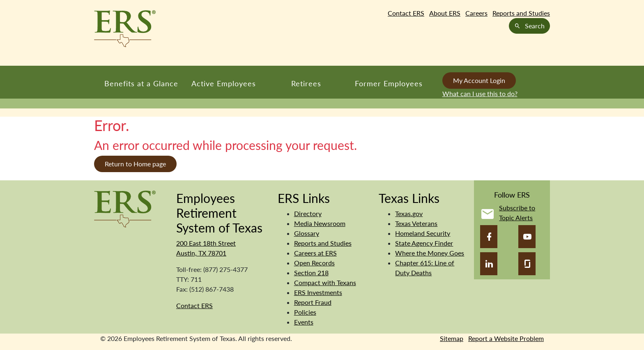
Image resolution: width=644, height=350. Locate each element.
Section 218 (311, 273)
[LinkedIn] (489, 264)
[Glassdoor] (527, 264)
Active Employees (224, 83)
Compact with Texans (325, 282)
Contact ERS (406, 13)
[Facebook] (489, 237)
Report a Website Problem (506, 338)
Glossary (307, 233)
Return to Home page (135, 164)
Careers (476, 13)
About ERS (445, 13)
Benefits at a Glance (141, 83)
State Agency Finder (424, 243)
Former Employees (389, 83)
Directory (308, 213)
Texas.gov (409, 213)
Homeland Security (423, 233)
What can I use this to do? (480, 93)
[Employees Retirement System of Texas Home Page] (125, 29)
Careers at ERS (315, 253)
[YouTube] (527, 237)
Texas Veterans (416, 223)
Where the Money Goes (430, 253)
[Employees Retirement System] (125, 208)
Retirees (306, 83)
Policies (305, 312)
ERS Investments (318, 292)
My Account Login (479, 80)
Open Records (314, 263)
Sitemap (452, 338)
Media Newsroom (320, 223)
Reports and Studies (521, 13)
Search (529, 26)
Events (304, 322)
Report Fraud (313, 302)
